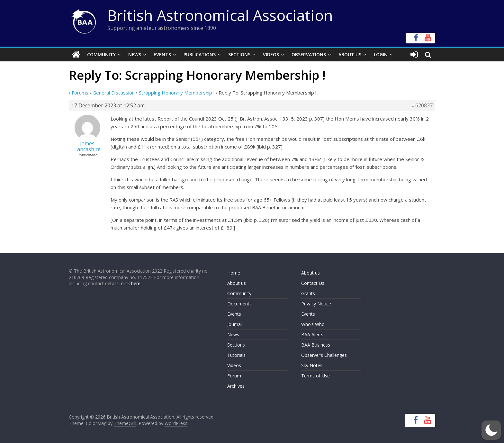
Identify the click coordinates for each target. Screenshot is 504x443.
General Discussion (114, 93)
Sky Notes (312, 365)
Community (101, 54)
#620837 (422, 105)
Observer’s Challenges (324, 355)
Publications (200, 54)
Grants (308, 293)
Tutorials (236, 355)
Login (381, 54)
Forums (80, 93)
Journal (234, 324)
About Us (350, 54)
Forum (234, 376)
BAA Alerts (312, 335)
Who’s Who (313, 324)
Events (162, 54)
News (135, 54)
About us (237, 283)
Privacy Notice (316, 304)
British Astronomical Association (220, 15)
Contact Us (313, 283)
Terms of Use (315, 376)
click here (131, 283)
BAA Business (316, 345)
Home (234, 273)
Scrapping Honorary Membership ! (177, 93)
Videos (271, 54)
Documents (239, 304)
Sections (239, 54)
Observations (309, 54)
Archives (236, 386)
